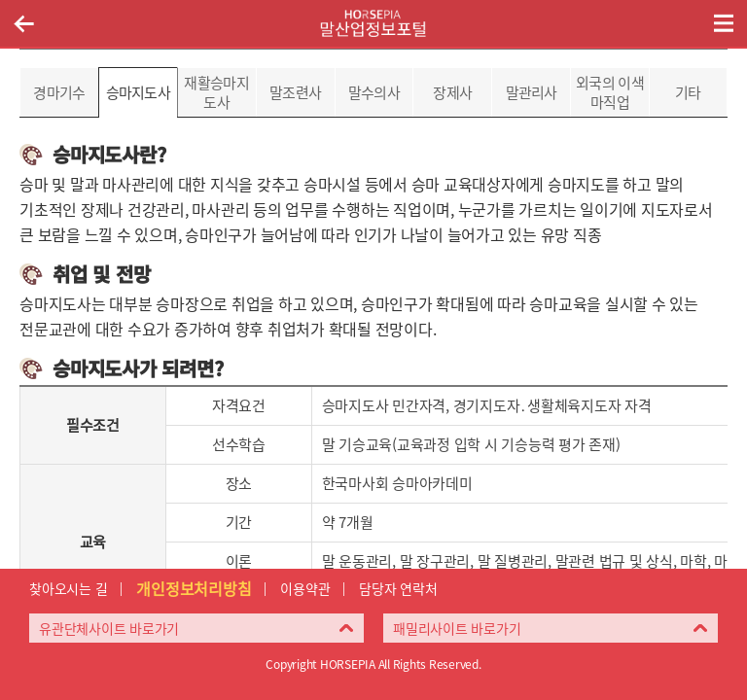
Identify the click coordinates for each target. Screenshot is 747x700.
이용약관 (305, 588)
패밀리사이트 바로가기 (457, 628)
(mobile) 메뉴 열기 (724, 23)
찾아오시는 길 (68, 588)
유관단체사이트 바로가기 (109, 628)
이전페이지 (23, 23)
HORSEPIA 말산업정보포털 (373, 23)
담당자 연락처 (398, 588)
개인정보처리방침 (194, 588)
